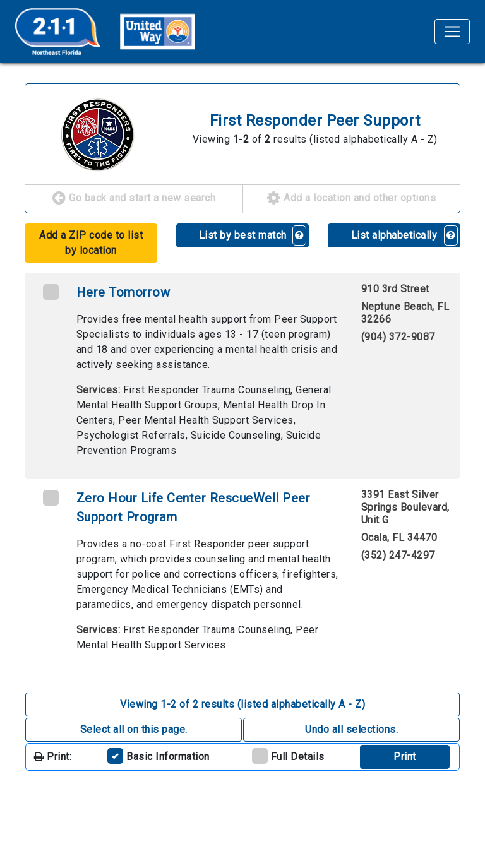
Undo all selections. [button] (351, 729)
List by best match (243, 235)
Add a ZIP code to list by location (91, 243)
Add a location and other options (351, 199)
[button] (300, 235)
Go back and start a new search (134, 199)
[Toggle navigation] (452, 32)
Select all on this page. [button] (134, 729)
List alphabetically (394, 235)
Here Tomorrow (123, 292)
